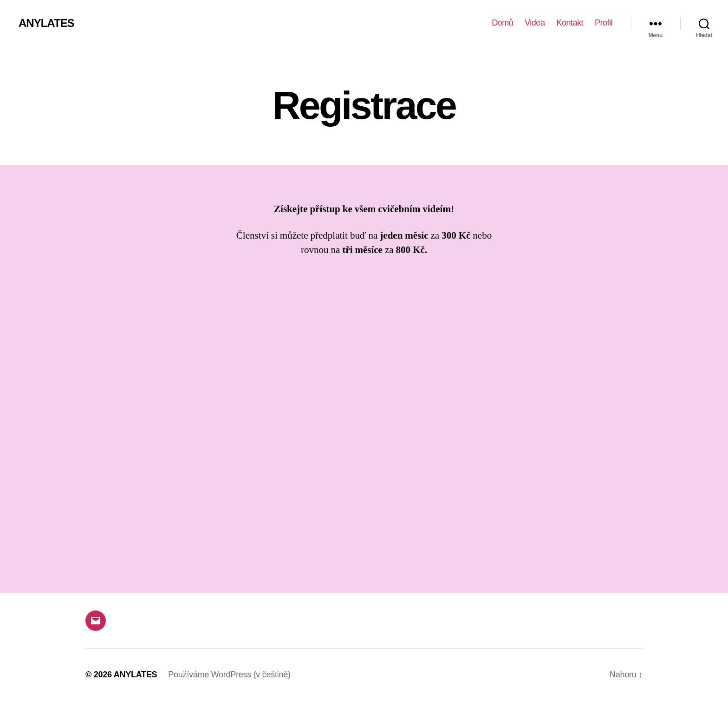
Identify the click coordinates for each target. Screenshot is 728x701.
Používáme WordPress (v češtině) (229, 675)
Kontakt (570, 23)
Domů (502, 23)
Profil (604, 23)
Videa (535, 23)
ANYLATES (46, 23)
